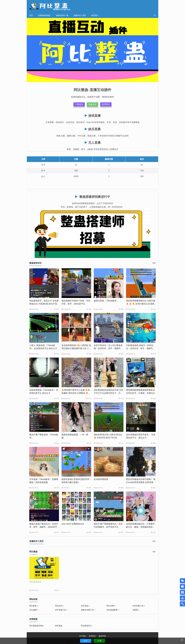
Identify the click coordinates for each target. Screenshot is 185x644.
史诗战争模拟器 (101, 479)
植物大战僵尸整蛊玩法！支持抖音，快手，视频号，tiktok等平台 (44, 527)
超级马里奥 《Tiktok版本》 (106, 301)
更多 (154, 263)
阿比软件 (60, 606)
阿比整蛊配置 (113, 610)
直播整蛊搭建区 (44, 15)
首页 (31, 15)
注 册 (99, 641)
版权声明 (102, 636)
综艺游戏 (85, 606)
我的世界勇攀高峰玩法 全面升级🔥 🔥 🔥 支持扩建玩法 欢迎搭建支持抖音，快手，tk (141, 304)
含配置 (136, 610)
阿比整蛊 (34, 606)
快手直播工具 (61, 610)
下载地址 (79, 104)
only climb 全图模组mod (73, 524)
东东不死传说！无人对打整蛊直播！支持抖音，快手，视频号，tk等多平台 (108, 348)
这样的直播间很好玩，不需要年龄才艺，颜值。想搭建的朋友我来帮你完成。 (140, 527)
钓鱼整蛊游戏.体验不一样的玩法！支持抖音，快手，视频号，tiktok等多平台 (141, 348)
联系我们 (92, 636)
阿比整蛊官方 (86, 626)
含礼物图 (34, 610)
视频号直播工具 (88, 610)
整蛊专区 (92, 104)
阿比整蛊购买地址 (36, 626)
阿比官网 (111, 606)
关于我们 (83, 636)
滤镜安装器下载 (62, 15)
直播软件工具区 (80, 15)
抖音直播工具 (139, 606)
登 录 (86, 641)
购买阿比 (95, 15)
